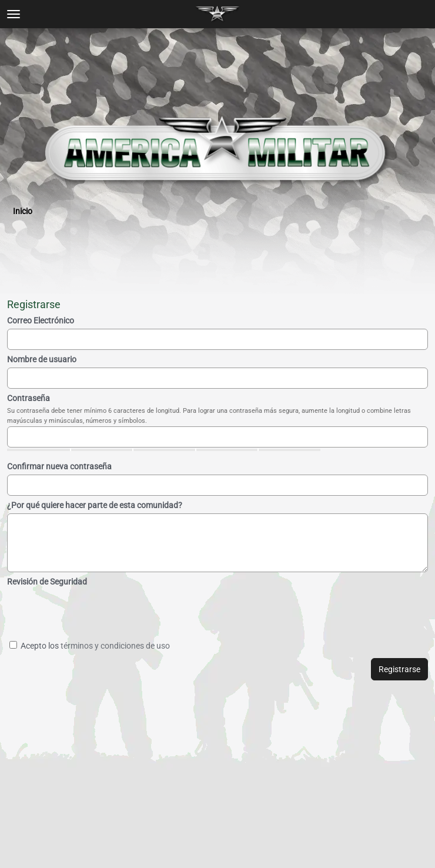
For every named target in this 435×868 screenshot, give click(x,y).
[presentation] (121, 613)
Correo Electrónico (41, 321)
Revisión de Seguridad (47, 582)
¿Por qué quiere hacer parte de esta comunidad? (95, 505)
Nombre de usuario (42, 359)
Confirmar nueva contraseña (59, 466)
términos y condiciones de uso (115, 646)
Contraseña (29, 398)
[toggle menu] (14, 14)
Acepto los (90, 646)
